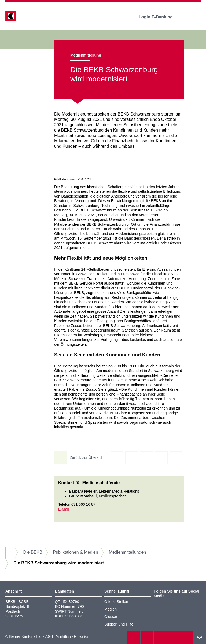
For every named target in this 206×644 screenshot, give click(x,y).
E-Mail (64, 509)
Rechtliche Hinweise (72, 637)
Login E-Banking (159, 17)
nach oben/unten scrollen (200, 638)
